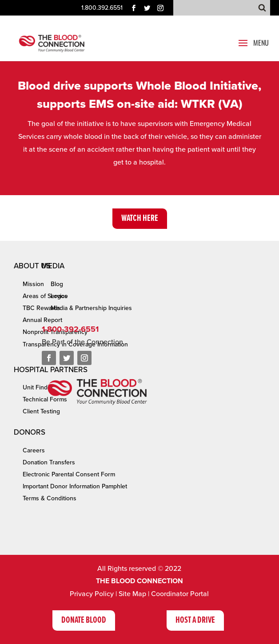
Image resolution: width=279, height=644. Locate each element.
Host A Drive (195, 620)
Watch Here (140, 219)
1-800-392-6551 (70, 329)
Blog (57, 284)
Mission (33, 284)
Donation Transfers (49, 462)
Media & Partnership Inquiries (91, 308)
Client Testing (41, 411)
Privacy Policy (92, 594)
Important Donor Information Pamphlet (75, 486)
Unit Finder (38, 387)
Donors (30, 432)
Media (53, 266)
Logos (59, 296)
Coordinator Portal (180, 594)
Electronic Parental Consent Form (69, 474)
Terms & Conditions (50, 498)
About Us (32, 266)
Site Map (132, 594)
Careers (34, 450)
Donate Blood (84, 620)
